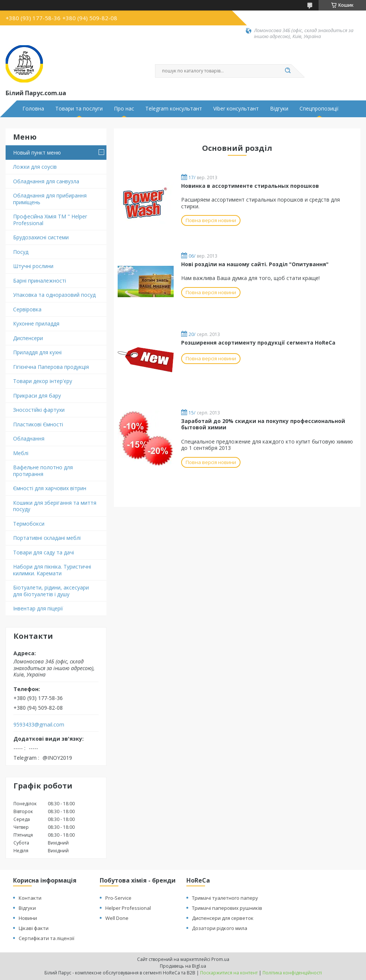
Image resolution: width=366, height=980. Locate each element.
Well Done (117, 918)
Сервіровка (27, 309)
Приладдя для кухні (37, 352)
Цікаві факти (34, 928)
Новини (28, 918)
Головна (33, 109)
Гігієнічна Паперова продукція (51, 367)
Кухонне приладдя (36, 323)
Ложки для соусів (35, 167)
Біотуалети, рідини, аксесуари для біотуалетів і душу (51, 591)
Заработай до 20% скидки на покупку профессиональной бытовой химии (263, 424)
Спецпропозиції (319, 109)
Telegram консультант (174, 109)
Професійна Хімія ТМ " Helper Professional (50, 220)
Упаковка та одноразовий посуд (54, 295)
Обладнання (29, 438)
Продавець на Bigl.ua (183, 966)
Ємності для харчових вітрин (50, 488)
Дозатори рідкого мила (220, 928)
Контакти (30, 898)
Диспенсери (28, 338)
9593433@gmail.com (39, 725)
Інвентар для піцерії (38, 608)
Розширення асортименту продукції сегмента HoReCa (258, 343)
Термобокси (29, 524)
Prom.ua (220, 959)
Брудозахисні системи (41, 237)
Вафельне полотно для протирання (43, 471)
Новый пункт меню (37, 153)
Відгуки (279, 109)
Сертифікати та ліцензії (46, 938)
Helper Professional (128, 908)
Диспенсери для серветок (223, 918)
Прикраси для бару (37, 396)
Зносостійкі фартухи (39, 410)
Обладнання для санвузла (46, 181)
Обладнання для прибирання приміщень (50, 199)
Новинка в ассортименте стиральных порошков (250, 186)
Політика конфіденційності (292, 973)
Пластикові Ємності (38, 424)
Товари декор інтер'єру (43, 381)
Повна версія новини (211, 220)
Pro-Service (118, 898)
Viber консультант (236, 109)
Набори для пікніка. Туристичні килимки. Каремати (52, 570)
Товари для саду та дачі (44, 552)
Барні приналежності (40, 281)
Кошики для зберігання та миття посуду (55, 506)
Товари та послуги (79, 109)
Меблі (21, 453)
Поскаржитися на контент (229, 973)
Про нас (124, 109)
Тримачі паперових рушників (227, 908)
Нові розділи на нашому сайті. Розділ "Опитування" (255, 264)
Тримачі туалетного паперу (225, 898)
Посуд (21, 252)
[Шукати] (288, 71)
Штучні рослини (33, 266)
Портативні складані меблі (47, 538)
